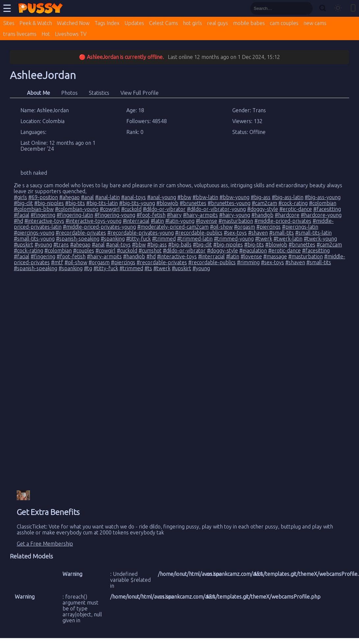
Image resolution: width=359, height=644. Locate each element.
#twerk (264, 239)
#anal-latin (107, 197)
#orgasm (244, 227)
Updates (134, 23)
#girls (20, 197)
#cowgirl (110, 209)
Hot (46, 34)
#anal (87, 197)
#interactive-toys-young (93, 221)
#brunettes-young (229, 203)
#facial (22, 215)
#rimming (248, 262)
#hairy (174, 215)
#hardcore (287, 215)
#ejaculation (253, 250)
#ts (148, 268)
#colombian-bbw (34, 209)
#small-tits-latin (313, 233)
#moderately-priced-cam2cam (173, 227)
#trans (61, 245)
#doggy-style (263, 209)
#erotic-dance (296, 209)
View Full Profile (140, 93)
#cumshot (150, 250)
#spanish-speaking (78, 239)
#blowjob (167, 203)
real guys (218, 23)
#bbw (184, 197)
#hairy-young (235, 215)
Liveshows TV (71, 34)
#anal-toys (133, 197)
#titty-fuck (138, 239)
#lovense (206, 221)
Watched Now (73, 23)
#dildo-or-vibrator (164, 209)
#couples (84, 250)
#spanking (113, 239)
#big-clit (23, 203)
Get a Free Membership (45, 544)
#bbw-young (234, 197)
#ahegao (69, 197)
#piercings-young (34, 233)
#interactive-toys (44, 221)
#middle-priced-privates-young (99, 227)
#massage (275, 256)
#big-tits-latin (102, 203)
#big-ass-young (323, 197)
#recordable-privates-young (141, 233)
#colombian (323, 203)
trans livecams (20, 34)
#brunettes (193, 203)
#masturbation (236, 221)
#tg (88, 268)
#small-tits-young (34, 239)
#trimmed (164, 239)
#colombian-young (77, 209)
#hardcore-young (321, 215)
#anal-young (162, 197)
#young (43, 245)
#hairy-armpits (200, 215)
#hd (18, 221)
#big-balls (180, 245)
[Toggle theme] (338, 8)
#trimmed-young (234, 239)
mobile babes (249, 23)
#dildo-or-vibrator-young (216, 209)
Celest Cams (164, 23)
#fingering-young (115, 215)
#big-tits (75, 203)
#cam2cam (264, 203)
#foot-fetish (151, 215)
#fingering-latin (75, 215)
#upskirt (24, 245)
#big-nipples (49, 203)
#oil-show (221, 227)
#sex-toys (235, 233)
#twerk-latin (288, 239)
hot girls (192, 23)
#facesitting (327, 209)
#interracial (136, 221)
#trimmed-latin (195, 239)
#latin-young (180, 221)
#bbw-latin (205, 197)
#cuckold (131, 209)
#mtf (57, 262)
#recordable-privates (81, 233)
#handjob (262, 215)
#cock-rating (293, 203)
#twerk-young (320, 239)
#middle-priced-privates (283, 221)
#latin (157, 221)
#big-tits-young (137, 203)
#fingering (43, 215)
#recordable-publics (199, 233)
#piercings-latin (300, 227)
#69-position (43, 197)
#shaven (258, 233)
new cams (315, 23)
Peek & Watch (36, 23)
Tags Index (107, 23)
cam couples (284, 23)
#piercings (269, 227)
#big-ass (261, 197)
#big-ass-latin (288, 197)
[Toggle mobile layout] (353, 8)
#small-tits (282, 233)
